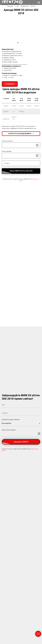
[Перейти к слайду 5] (24, 43)
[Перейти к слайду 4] (23, 43)
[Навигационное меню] (39, 3)
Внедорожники (25, 6)
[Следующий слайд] (39, 32)
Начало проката (7, 141)
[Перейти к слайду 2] (19, 43)
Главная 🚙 (10, 6)
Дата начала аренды (9, 430)
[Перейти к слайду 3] (21, 43)
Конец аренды (7, 151)
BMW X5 (33, 6)
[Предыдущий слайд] (3, 32)
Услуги (17, 6)
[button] (10, 84)
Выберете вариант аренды (11, 420)
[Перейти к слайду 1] (18, 43)
